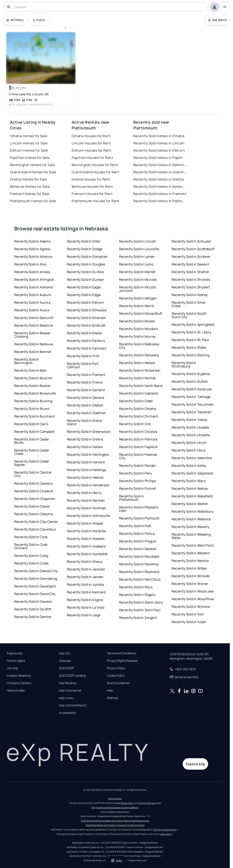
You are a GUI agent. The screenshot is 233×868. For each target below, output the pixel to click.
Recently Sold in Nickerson (140, 370)
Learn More (166, 834)
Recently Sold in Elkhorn (85, 302)
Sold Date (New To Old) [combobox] (42, 20)
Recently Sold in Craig (31, 556)
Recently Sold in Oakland (138, 393)
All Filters (15, 20)
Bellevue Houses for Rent (92, 186)
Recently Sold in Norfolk (137, 378)
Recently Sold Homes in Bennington (160, 165)
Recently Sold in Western (191, 553)
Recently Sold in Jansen (85, 577)
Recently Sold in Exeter (85, 333)
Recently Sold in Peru (136, 473)
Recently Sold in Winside (191, 576)
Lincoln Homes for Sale (29, 143)
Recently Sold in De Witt (33, 609)
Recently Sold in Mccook (138, 279)
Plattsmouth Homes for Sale (33, 201)
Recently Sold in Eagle (84, 287)
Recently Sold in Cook (31, 537)
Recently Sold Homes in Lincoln (159, 143)
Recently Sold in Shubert (191, 287)
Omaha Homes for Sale (29, 136)
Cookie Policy (116, 676)
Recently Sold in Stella (189, 347)
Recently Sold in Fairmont (87, 348)
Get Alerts (217, 20)
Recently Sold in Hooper (85, 523)
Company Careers (19, 683)
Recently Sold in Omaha (138, 409)
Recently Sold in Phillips (137, 481)
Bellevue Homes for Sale (30, 186)
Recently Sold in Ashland (33, 287)
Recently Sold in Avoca (32, 310)
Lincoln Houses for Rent (91, 143)
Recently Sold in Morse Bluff (141, 313)
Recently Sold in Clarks (32, 506)
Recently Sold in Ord (135, 424)
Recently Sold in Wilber (189, 568)
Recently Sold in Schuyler (191, 241)
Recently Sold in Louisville (139, 249)
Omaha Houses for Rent (91, 136)
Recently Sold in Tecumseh (193, 404)
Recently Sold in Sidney (190, 295)
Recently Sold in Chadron (34, 491)
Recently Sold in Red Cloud (140, 579)
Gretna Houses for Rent (91, 179)
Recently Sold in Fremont (86, 375)
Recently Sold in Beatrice (34, 325)
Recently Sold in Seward (190, 264)
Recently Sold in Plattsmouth (131, 498)
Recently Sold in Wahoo (190, 488)
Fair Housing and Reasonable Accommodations (115, 807)
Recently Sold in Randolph (139, 556)
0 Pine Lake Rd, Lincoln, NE (29, 94)
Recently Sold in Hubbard (86, 546)
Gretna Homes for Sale (28, 179)
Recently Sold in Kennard (86, 592)
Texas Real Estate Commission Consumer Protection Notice (115, 825)
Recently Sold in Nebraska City (139, 346)
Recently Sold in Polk (135, 526)
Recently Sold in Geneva (85, 398)
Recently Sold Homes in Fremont (160, 194)
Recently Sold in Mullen (137, 321)
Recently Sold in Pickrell (138, 488)
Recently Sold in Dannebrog (36, 579)
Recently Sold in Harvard (86, 462)
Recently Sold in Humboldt (87, 554)
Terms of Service (147, 803)
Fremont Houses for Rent (92, 194)
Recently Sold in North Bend (141, 386)
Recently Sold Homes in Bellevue (160, 186)
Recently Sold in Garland (86, 390)
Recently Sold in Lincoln (138, 241)
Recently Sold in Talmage (191, 397)
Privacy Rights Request (122, 661)
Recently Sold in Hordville (86, 531)
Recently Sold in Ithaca (85, 562)
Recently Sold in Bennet (33, 352)
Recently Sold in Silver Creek (189, 304)
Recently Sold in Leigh (84, 615)
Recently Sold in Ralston (138, 549)
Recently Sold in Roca (136, 587)
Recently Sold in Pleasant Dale (139, 509)
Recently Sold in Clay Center (36, 522)
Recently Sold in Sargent (138, 618)
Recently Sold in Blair (31, 370)
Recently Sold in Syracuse (192, 389)
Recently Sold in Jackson (86, 569)
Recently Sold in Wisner (190, 584)
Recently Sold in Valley (189, 466)
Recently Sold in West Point (193, 545)
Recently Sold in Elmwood (87, 310)
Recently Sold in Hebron (85, 477)
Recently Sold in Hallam (85, 447)
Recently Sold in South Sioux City (189, 315)
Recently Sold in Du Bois (85, 272)
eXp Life (64, 653)
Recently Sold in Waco (189, 481)
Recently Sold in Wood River (193, 599)
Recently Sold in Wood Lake (193, 591)
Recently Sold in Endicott (86, 325)
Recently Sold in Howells (86, 539)
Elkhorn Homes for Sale (29, 150)
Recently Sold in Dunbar (85, 279)
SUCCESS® (67, 668)
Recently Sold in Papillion (139, 447)
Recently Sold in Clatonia (34, 514)
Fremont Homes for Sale (30, 194)
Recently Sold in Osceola (138, 432)
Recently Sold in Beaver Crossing (32, 335)
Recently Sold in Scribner (191, 257)
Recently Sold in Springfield (193, 325)
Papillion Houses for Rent (92, 158)
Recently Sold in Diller (84, 241)
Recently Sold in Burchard (34, 416)
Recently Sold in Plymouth (139, 518)
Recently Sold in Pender (137, 466)
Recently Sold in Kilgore (85, 600)
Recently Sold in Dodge (85, 249)
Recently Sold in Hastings (86, 470)
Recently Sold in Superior (191, 374)
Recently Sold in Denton (33, 617)
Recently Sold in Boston (33, 386)
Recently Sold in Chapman (35, 499)
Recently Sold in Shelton (190, 272)
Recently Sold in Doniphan (87, 257)
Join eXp (12, 668)
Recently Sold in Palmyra (138, 439)
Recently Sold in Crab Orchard (31, 546)
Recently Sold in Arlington (34, 279)
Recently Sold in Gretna (85, 439)
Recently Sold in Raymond (139, 572)
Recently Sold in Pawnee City (138, 456)
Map (116, 861)
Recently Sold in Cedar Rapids (32, 463)
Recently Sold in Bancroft (34, 318)
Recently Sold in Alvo (30, 264)
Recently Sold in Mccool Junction (137, 289)
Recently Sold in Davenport (35, 586)
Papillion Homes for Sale (30, 158)
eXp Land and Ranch (73, 705)
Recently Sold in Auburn (33, 295)
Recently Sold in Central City (33, 474)
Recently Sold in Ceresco (33, 483)
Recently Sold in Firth (83, 356)
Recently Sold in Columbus (35, 529)
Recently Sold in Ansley (32, 272)
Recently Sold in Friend (84, 382)
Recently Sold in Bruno (32, 409)
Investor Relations (19, 676)
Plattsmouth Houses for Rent (95, 201)
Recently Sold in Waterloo (191, 519)
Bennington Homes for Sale (32, 165)
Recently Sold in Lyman (137, 257)
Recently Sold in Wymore (191, 607)
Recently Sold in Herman (86, 500)
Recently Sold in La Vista (86, 607)
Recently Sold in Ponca (137, 534)
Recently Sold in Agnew (32, 249)
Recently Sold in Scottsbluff (193, 249)
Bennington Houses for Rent (95, 165)
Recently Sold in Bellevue (34, 344)
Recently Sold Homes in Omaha (159, 136)
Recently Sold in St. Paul (190, 340)
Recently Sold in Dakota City (36, 571)
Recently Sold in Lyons (136, 264)
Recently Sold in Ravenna (139, 564)
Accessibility (67, 713)
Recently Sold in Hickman (86, 508)
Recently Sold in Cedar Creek (32, 452)
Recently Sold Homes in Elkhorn (159, 150)
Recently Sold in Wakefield (192, 496)
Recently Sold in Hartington (88, 454)
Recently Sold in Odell (136, 401)
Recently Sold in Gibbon (85, 405)
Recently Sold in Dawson (33, 601)
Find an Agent (16, 661)
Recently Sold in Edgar (84, 295)
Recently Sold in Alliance (33, 257)
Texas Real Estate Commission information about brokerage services (115, 821)
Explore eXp (15, 653)
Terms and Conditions (121, 653)
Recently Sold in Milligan (138, 298)
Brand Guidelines (118, 683)
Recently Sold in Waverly (190, 527)
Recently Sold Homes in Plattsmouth (160, 201)
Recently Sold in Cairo (31, 424)
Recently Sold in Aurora (32, 302)
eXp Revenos (68, 683)
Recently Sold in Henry (84, 493)
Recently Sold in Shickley (191, 279)
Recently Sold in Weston (190, 561)
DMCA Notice (115, 799)
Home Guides (16, 690)
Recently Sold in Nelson (137, 363)
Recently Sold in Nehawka (139, 355)
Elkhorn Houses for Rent (91, 150)
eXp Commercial (70, 690)
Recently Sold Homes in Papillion (160, 158)
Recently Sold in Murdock (139, 329)
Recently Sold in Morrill (137, 306)
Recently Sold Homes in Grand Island (160, 172)
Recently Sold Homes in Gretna (159, 179)
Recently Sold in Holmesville (88, 516)
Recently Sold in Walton (190, 504)
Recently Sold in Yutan (189, 622)
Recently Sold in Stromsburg (184, 364)
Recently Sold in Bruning (33, 401)
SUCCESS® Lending (72, 676)
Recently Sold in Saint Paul (140, 610)
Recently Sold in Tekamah (192, 412)
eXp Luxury (66, 698)
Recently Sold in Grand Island (84, 422)
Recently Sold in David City (35, 594)
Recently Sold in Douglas (86, 264)
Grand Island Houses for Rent (95, 172)
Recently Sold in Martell (137, 272)
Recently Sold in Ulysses (190, 427)
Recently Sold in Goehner (86, 413)
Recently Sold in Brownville (35, 393)
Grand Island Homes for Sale (33, 172)
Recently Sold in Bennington (27, 361)
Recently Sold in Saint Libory (141, 602)
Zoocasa (65, 661)
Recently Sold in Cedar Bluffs (32, 441)
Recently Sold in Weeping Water (191, 536)
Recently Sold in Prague (137, 541)
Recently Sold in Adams (32, 241)
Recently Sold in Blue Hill (33, 378)
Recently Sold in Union (189, 443)
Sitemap (112, 698)
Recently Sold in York (188, 614)
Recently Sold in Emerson (86, 318)
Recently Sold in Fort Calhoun (83, 365)
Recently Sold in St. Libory (191, 332)
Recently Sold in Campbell (34, 432)
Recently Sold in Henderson (88, 485)
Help (110, 690)
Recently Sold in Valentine (192, 458)
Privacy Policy (116, 668)
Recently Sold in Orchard (138, 416)
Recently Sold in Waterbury (193, 511)
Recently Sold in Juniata (85, 584)
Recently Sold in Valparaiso (192, 473)
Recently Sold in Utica (188, 450)
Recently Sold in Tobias (189, 420)
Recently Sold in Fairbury (86, 341)
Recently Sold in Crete (31, 563)
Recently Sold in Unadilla (191, 435)
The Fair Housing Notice (165, 830)
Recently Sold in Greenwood (88, 432)
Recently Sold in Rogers (137, 595)
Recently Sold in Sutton (190, 381)
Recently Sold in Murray (137, 336)
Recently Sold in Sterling (190, 355)
